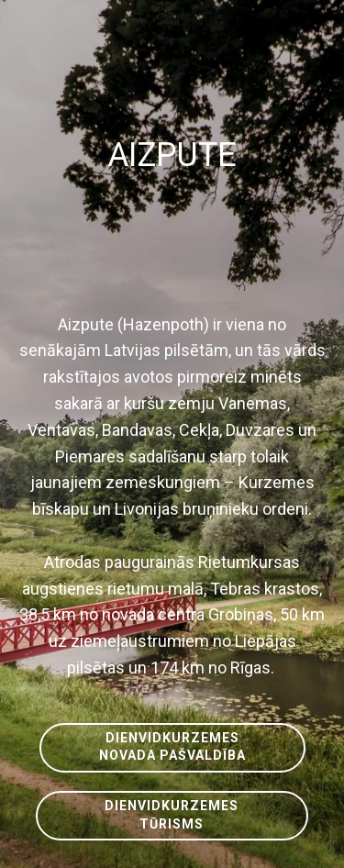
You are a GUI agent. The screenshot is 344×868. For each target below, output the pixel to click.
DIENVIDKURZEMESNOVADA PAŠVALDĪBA (172, 747)
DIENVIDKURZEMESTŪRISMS (172, 815)
